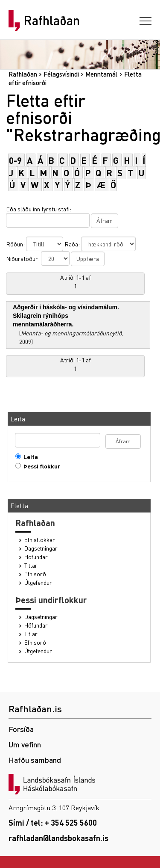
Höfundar (36, 557)
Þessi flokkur (40, 466)
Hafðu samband (35, 760)
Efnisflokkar (40, 540)
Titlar (31, 565)
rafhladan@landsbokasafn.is (58, 838)
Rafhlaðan (52, 21)
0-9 (15, 160)
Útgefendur (38, 582)
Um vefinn (25, 744)
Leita (29, 457)
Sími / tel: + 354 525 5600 (53, 822)
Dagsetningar (41, 548)
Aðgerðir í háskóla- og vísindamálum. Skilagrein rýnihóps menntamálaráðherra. (66, 316)
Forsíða (21, 729)
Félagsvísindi (61, 74)
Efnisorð (35, 574)
